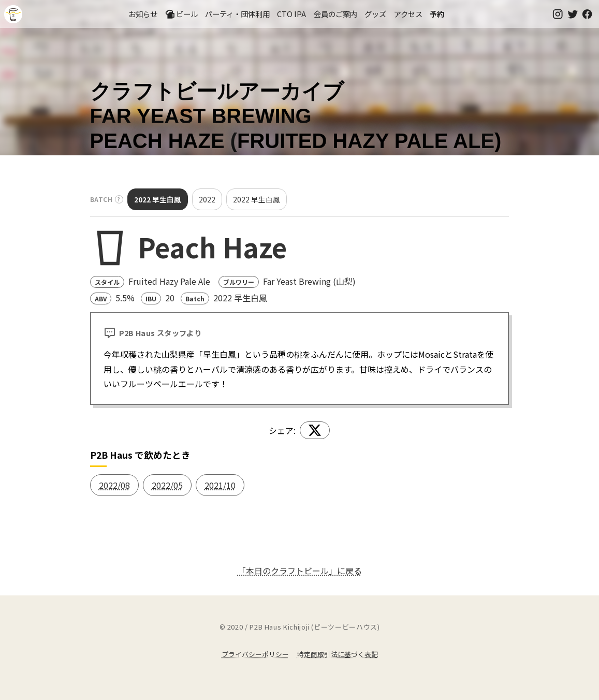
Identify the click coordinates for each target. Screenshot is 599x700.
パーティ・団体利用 (237, 14)
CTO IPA (291, 14)
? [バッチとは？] (119, 199)
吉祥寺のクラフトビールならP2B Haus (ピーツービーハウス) (13, 14)
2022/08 (114, 485)
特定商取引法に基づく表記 (338, 654)
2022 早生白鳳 (158, 199)
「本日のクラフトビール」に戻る (300, 571)
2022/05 (167, 485)
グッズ (375, 14)
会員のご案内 (335, 14)
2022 (207, 199)
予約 (437, 14)
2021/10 (220, 485)
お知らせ (143, 14)
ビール (181, 14)
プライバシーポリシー (255, 654)
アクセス (408, 14)
